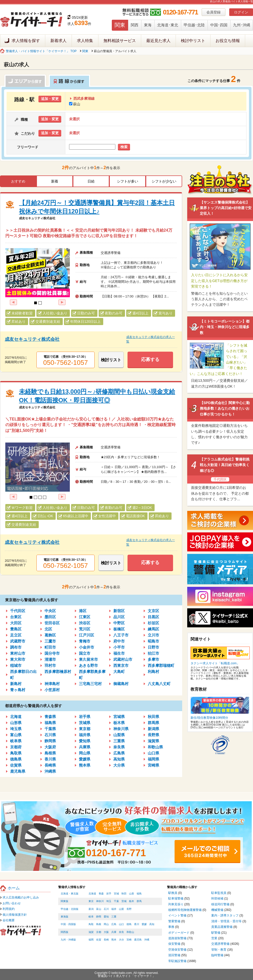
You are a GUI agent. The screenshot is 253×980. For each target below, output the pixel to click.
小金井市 (87, 647)
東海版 (65, 917)
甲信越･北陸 (194, 25)
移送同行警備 (220, 904)
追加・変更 (50, 99)
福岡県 (153, 759)
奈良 (121, 932)
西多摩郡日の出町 (23, 675)
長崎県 (50, 765)
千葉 (116, 901)
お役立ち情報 (228, 41)
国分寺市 (52, 653)
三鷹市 (50, 641)
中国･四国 (219, 25)
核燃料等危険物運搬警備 (185, 910)
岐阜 (91, 917)
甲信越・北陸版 (70, 909)
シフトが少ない (164, 181)
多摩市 (153, 659)
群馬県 (153, 723)
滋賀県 (153, 741)
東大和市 (18, 659)
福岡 (91, 940)
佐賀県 (16, 765)
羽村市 (50, 665)
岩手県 (85, 717)
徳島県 (16, 759)
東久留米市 (88, 659)
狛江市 (153, 653)
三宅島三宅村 (90, 684)
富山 (99, 909)
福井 (114, 909)
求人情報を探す (26, 41)
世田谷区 (52, 623)
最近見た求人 (158, 41)
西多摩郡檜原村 (58, 672)
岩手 (109, 894)
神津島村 (52, 684)
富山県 (16, 735)
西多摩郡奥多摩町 (92, 675)
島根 (99, 924)
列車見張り (176, 904)
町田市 (50, 647)
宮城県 (119, 717)
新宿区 (119, 611)
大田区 (16, 623)
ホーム (14, 888)
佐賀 (99, 940)
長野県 (153, 735)
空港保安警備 (177, 950)
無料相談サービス (120, 41)
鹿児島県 (18, 771)
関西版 (65, 932)
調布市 (16, 647)
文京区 (153, 611)
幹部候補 (217, 898)
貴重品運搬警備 (222, 927)
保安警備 (174, 944)
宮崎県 (153, 765)
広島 (114, 924)
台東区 (16, 617)
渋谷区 (85, 623)
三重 (114, 917)
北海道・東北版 (70, 894)
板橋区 (119, 629)
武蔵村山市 (123, 659)
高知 (152, 924)
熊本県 (85, 765)
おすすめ (18, 181)
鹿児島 (138, 940)
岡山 (106, 924)
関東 (120, 25)
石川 (106, 909)
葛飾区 (50, 635)
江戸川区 (87, 635)
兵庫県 (85, 747)
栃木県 (119, 723)
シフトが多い (128, 181)
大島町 (119, 672)
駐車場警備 (176, 898)
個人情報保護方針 (15, 915)
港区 (83, 611)
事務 (171, 927)
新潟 (91, 909)
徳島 (129, 924)
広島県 (119, 753)
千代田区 (18, 611)
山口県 (153, 753)
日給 (91, 181)
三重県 (119, 741)
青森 (101, 894)
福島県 (50, 723)
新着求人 (58, 41)
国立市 (85, 653)
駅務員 (173, 893)
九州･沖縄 (242, 25)
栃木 (132, 901)
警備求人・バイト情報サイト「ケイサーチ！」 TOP (41, 51)
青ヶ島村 (18, 690)
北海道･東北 (168, 25)
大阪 (106, 932)
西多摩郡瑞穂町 (161, 665)
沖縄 (147, 940)
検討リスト (111, 360)
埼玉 (109, 901)
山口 (121, 924)
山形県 (16, 723)
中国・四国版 (68, 924)
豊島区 (16, 629)
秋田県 (153, 717)
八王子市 (121, 635)
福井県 (85, 735)
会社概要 (9, 920)
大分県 (119, 765)
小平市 (119, 647)
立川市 (153, 635)
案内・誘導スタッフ (225, 915)
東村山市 (18, 653)
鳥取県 (16, 753)
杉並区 (153, 623)
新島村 (16, 684)
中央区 (50, 611)
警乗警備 (174, 921)
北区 (48, 629)
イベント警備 (177, 915)
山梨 (121, 909)
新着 (55, 181)
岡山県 (85, 753)
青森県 (50, 717)
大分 (121, 940)
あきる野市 (88, 665)
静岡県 (50, 741)
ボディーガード (179, 933)
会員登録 (214, 12)
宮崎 (129, 940)
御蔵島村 (121, 684)
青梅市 (85, 641)
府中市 (119, 641)
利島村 (153, 672)
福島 (139, 894)
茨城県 (85, 723)
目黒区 (153, 617)
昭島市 (153, 641)
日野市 (153, 647)
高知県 (119, 759)
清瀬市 (50, 659)
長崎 (106, 940)
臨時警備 (217, 955)
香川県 (50, 759)
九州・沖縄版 (68, 940)
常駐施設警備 (177, 961)
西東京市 (121, 665)
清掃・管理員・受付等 (226, 921)
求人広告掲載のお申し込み (21, 897)
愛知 (106, 917)
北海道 (16, 717)
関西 (135, 25)
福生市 (119, 653)
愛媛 (144, 924)
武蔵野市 (18, 641)
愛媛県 (85, 759)
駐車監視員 (219, 893)
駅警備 (216, 933)
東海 (148, 25)
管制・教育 (219, 950)
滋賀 (91, 932)
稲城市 (16, 665)
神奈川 (100, 901)
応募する (150, 359)
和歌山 (130, 932)
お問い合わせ (12, 903)
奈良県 (119, 747)
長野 (129, 909)
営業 (214, 938)
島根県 (50, 753)
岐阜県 (16, 741)
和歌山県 (155, 747)
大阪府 (50, 747)
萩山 (75, 104)
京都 (99, 932)
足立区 (16, 635)
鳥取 (91, 924)
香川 (137, 924)
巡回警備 (174, 955)
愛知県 (85, 741)
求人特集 (85, 41)
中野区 (119, 623)
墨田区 (50, 617)
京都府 (16, 747)
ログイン (241, 12)
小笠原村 (52, 690)
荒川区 (85, 629)
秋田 (124, 894)
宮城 (116, 894)
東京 (91, 901)
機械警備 (217, 910)
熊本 (114, 940)
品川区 (119, 617)
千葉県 (50, 729)
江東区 (85, 617)
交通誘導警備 (220, 944)
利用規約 (9, 909)
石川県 (50, 735)
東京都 (85, 729)
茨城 (124, 901)
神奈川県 (121, 729)
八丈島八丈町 (159, 684)
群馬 (139, 901)
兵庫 (114, 932)
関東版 (65, 901)
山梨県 (119, 735)
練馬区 (153, 629)
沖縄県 (50, 771)
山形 (132, 894)
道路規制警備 (177, 938)
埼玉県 (16, 729)
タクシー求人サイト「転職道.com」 (215, 663)
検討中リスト (193, 41)
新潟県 (153, 729)
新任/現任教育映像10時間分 (209, 718)
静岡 (99, 917)
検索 (124, 147)
